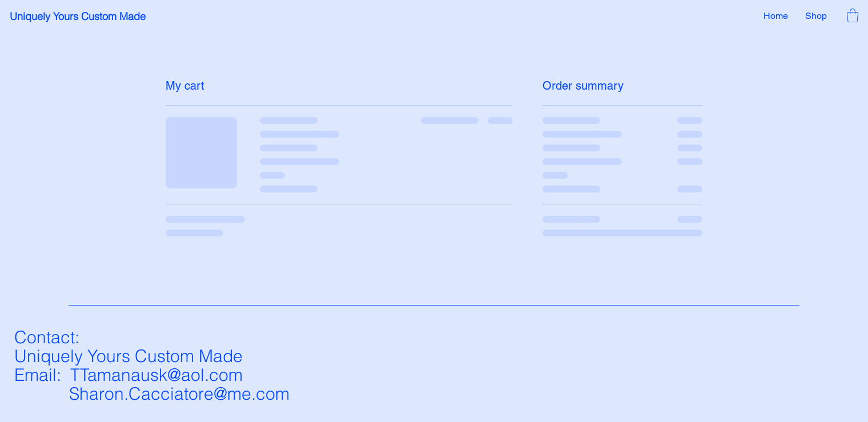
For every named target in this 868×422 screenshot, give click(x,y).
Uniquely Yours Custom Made (78, 16)
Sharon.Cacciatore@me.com (179, 394)
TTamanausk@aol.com (156, 375)
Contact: (47, 337)
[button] (853, 15)
